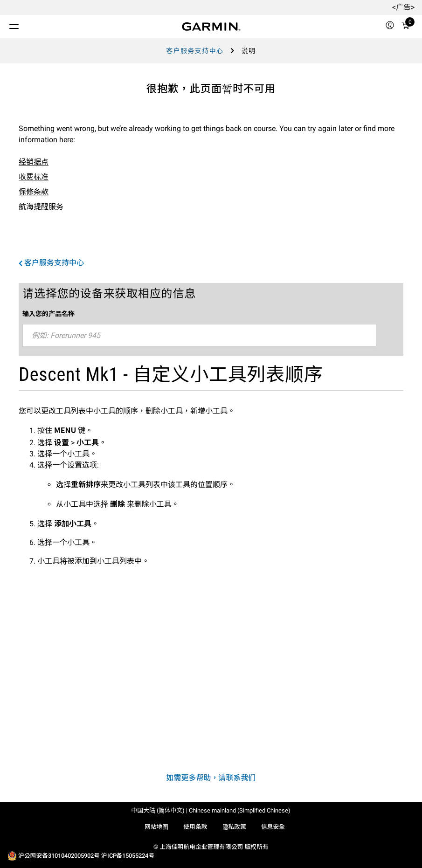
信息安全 (273, 827)
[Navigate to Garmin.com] (211, 27)
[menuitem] (390, 27)
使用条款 (195, 827)
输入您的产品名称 (48, 313)
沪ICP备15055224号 (128, 856)
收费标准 (34, 177)
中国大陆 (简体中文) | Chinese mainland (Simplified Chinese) (211, 810)
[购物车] (406, 27)
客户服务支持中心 (195, 51)
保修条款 (34, 192)
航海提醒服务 (41, 207)
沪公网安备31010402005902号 (59, 856)
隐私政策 (234, 827)
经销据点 (34, 162)
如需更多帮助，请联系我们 (211, 778)
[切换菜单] (6, 24)
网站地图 (156, 827)
